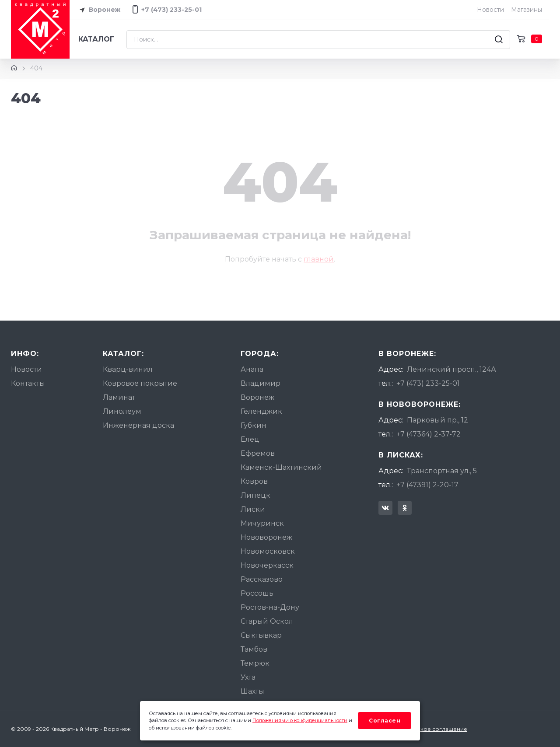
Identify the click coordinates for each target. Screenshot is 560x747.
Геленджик (261, 411)
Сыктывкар (261, 635)
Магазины (527, 10)
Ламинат (119, 397)
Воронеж (98, 10)
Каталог (96, 39)
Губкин (254, 425)
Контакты (28, 383)
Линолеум (122, 411)
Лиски (253, 509)
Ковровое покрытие (140, 383)
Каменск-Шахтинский (281, 467)
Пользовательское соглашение (423, 729)
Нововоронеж (266, 537)
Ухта (248, 677)
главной (319, 259)
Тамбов (254, 649)
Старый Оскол (267, 621)
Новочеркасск (267, 565)
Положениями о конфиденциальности (300, 720)
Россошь (257, 593)
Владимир (261, 383)
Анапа (252, 369)
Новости (490, 10)
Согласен (385, 721)
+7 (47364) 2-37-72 (429, 434)
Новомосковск (268, 551)
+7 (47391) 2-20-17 (427, 485)
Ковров (254, 481)
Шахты (252, 691)
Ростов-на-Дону (270, 607)
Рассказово (262, 579)
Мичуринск (262, 523)
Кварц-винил (128, 369)
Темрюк (255, 663)
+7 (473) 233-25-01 (428, 383)
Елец (250, 439)
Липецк (255, 495)
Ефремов (258, 453)
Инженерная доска (138, 425)
